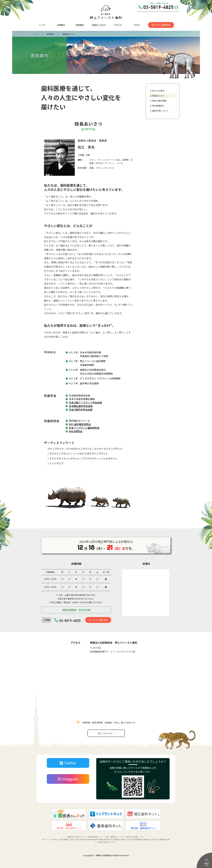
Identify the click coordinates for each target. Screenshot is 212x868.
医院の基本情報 (159, 101)
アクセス (118, 25)
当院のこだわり (99, 25)
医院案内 (80, 25)
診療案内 (61, 25)
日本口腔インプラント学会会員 (85, 402)
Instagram (68, 779)
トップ (42, 25)
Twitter (68, 763)
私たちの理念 (158, 91)
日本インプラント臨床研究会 (84, 428)
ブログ (137, 25)
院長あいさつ (158, 96)
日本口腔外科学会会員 (81, 410)
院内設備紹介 (158, 106)
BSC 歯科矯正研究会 (80, 424)
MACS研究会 (76, 431)
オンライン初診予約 (161, 25)
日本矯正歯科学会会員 (81, 406)
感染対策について (160, 111)
